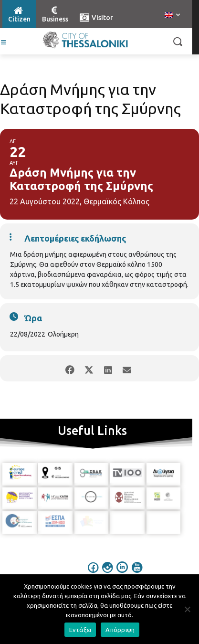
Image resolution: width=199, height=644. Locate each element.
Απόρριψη (120, 630)
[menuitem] (172, 16)
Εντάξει (80, 630)
